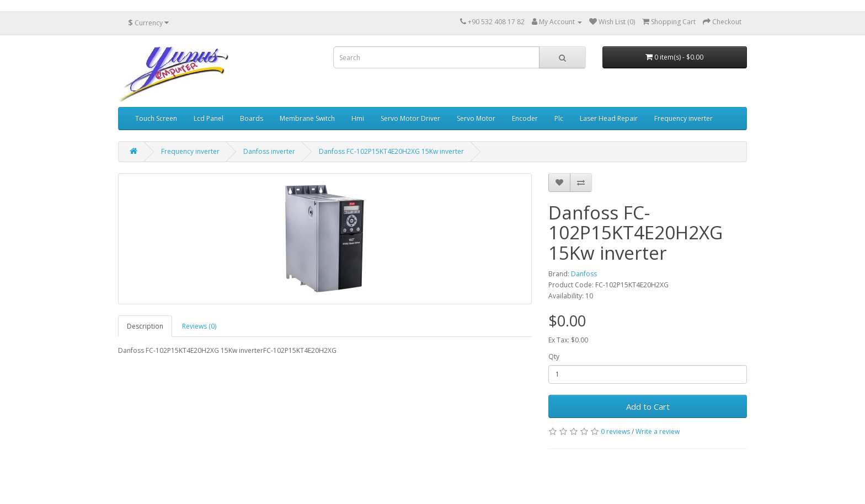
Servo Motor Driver (410, 118)
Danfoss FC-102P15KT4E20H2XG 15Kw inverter (391, 151)
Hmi (358, 118)
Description (145, 326)
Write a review (658, 431)
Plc (559, 118)
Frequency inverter (684, 118)
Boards (252, 118)
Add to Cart (648, 406)
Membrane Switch (307, 118)
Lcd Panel (209, 118)
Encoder (525, 118)
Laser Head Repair (609, 118)
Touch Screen (156, 118)
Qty (554, 356)
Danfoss (584, 274)
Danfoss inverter (269, 151)
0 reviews (615, 431)
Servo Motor (476, 118)
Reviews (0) (199, 326)
